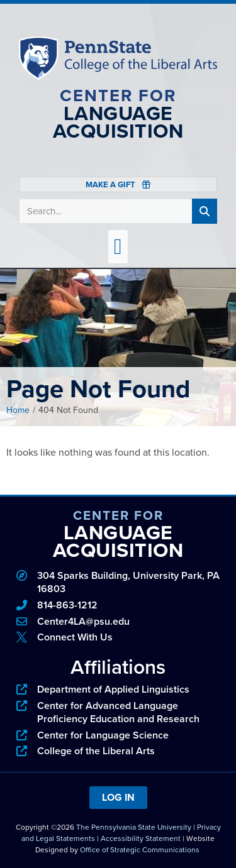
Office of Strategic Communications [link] (140, 850)
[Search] (205, 211)
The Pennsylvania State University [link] (134, 827)
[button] (118, 247)
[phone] (118, 606)
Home (18, 410)
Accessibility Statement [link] (141, 838)
